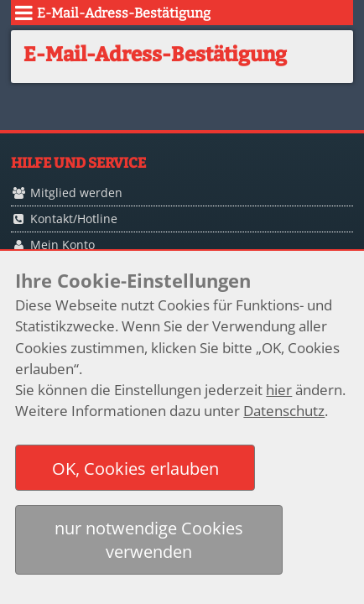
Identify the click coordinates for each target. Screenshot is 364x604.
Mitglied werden (76, 193)
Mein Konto (62, 245)
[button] (135, 468)
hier (279, 390)
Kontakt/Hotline (74, 219)
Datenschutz (284, 411)
